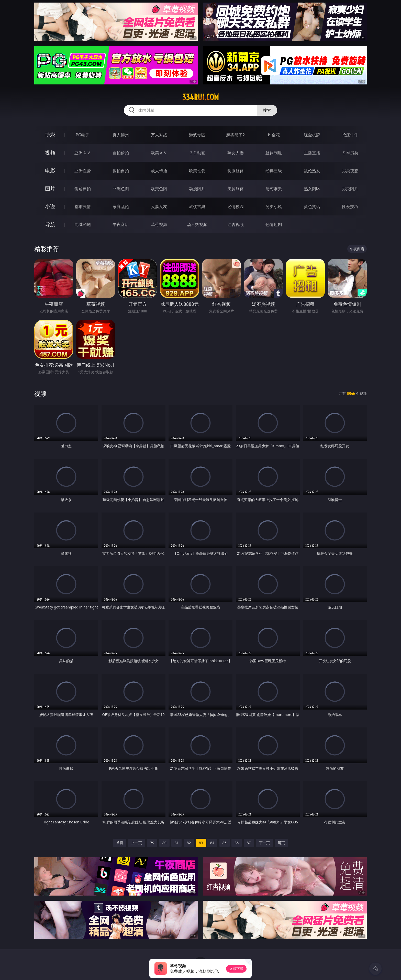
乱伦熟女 (312, 171)
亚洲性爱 (83, 171)
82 (189, 843)
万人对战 (159, 135)
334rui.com (201, 97)
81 (176, 843)
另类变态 (350, 171)
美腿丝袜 (236, 189)
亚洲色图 (121, 189)
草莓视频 (159, 224)
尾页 (281, 843)
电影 (50, 171)
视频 (50, 153)
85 (225, 843)
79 (152, 843)
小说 (50, 206)
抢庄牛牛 (350, 135)
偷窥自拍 (83, 189)
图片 (50, 188)
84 (212, 843)
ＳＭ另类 (350, 153)
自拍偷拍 (121, 153)
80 (164, 843)
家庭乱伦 (121, 206)
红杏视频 (236, 224)
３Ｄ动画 (197, 153)
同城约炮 (83, 224)
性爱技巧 (350, 206)
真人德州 (121, 135)
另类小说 (274, 206)
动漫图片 (197, 189)
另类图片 (350, 189)
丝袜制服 (274, 153)
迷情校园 (236, 206)
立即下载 (236, 969)
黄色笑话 (312, 206)
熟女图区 (312, 189)
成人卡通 (159, 171)
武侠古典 (197, 206)
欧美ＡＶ (159, 153)
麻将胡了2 (235, 135)
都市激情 (83, 206)
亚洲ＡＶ (83, 153)
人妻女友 (159, 206)
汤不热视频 (197, 224)
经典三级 (274, 171)
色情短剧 (274, 224)
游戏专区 (197, 135)
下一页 (264, 843)
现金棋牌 (312, 135)
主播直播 (312, 153)
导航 (50, 224)
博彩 (50, 135)
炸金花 (274, 135)
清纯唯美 (274, 189)
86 (237, 843)
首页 (120, 843)
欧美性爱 (197, 171)
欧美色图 (159, 189)
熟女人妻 (236, 153)
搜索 (267, 110)
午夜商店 (121, 224)
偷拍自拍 (121, 171)
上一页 (137, 843)
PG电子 (82, 135)
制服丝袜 (236, 171)
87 (249, 843)
